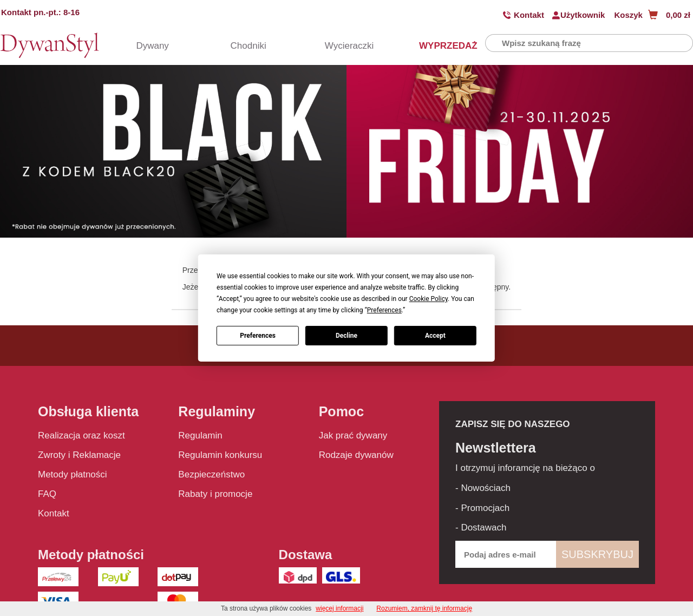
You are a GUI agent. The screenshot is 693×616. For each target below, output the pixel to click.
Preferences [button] (384, 310)
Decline (346, 336)
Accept (435, 336)
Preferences (258, 336)
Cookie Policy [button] (429, 299)
